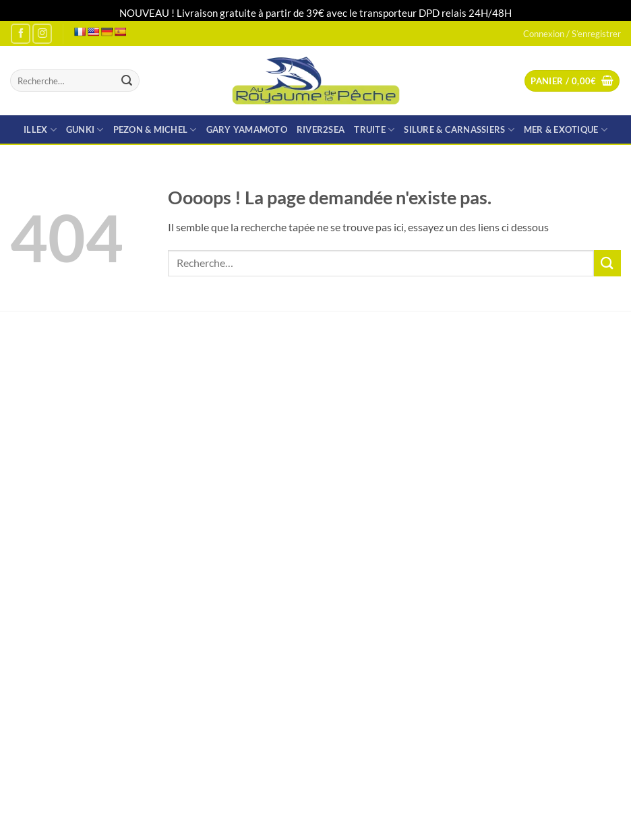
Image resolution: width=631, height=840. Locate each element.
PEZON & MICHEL (155, 130)
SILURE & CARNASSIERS (459, 130)
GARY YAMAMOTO (247, 129)
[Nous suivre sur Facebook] (21, 33)
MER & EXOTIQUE (566, 130)
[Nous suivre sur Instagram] (42, 33)
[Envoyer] (127, 81)
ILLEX (40, 130)
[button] (572, 81)
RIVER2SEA (321, 129)
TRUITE (374, 130)
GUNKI (85, 130)
